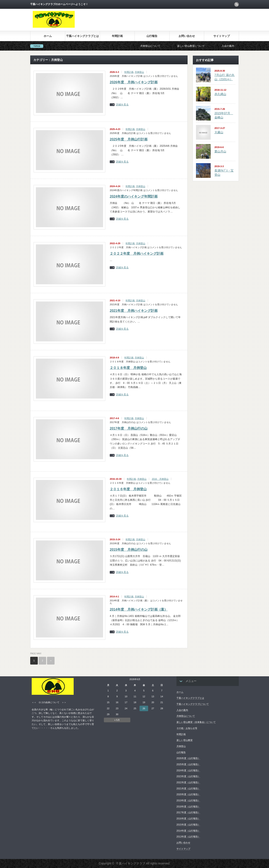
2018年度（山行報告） (188, 806)
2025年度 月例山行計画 (129, 139)
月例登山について (159, 46)
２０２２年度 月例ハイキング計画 (137, 254)
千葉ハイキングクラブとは (82, 36)
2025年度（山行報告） (188, 764)
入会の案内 (236, 46)
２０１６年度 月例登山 (128, 489)
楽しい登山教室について (199, 46)
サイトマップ (222, 36)
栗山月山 (220, 151)
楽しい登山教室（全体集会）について (196, 722)
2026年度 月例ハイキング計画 (134, 82)
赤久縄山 (220, 94)
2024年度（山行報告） (188, 770)
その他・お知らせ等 (187, 728)
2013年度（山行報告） (188, 837)
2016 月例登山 (160, 479)
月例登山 (139, 72)
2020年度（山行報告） (188, 794)
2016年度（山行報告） (188, 818)
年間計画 (117, 36)
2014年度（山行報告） (188, 831)
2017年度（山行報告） (188, 812)
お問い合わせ (187, 36)
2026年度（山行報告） (188, 758)
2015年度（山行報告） (188, 825)
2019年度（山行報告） (188, 800)
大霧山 (219, 132)
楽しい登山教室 (185, 740)
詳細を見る (122, 105)
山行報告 (152, 36)
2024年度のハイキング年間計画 (134, 196)
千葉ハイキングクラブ (131, 863)
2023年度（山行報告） (188, 776)
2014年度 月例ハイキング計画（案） (139, 609)
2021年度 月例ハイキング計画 (134, 311)
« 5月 (117, 720)
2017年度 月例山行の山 (129, 428)
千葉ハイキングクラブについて (193, 704)
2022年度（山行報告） (188, 782)
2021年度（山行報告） (188, 788)
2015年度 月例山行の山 (129, 550)
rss (236, 4)
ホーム (48, 36)
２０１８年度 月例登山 (128, 368)
